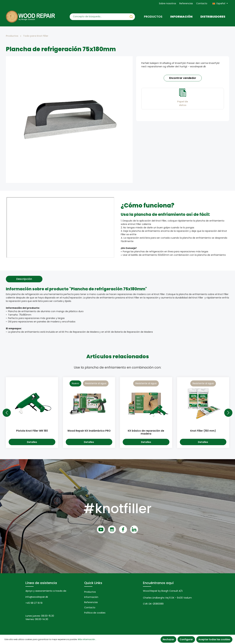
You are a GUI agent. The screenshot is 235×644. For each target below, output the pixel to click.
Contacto (202, 3)
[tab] (24, 279)
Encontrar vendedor (183, 78)
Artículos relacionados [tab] (118, 356)
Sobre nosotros (168, 3)
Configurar (186, 639)
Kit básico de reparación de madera (146, 432)
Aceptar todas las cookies (214, 639)
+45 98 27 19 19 (34, 603)
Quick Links (93, 583)
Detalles (32, 442)
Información (91, 597)
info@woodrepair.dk (37, 597)
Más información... (87, 639)
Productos (90, 592)
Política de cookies (95, 613)
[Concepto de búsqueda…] (99, 17)
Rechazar (168, 639)
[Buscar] (131, 17)
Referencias (186, 3)
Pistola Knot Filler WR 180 (32, 431)
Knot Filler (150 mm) (203, 431)
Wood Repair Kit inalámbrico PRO (89, 431)
